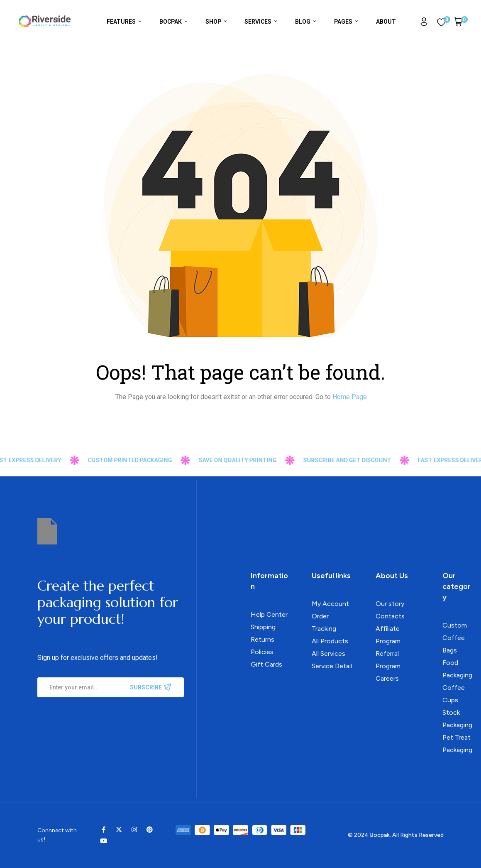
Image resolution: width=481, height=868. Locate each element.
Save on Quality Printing (249, 460)
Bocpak (380, 835)
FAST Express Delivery (38, 460)
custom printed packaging (141, 460)
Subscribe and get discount (359, 460)
